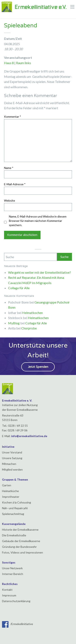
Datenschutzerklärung (16, 601)
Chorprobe (29, 328)
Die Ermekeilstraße (14, 535)
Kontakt (7, 590)
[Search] (31, 257)
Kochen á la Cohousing (17, 502)
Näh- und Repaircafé (15, 508)
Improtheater (11, 497)
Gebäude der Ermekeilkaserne (21, 541)
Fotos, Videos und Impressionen (22, 552)
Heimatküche (10, 491)
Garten (7, 485)
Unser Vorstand (12, 452)
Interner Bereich (13, 574)
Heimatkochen (32, 313)
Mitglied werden (12, 469)
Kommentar (13, 117)
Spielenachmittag (13, 514)
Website (10, 200)
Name (9, 168)
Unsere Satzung (12, 458)
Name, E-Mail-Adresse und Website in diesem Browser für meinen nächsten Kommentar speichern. (38, 221)
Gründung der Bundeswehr (19, 547)
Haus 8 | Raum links (18, 63)
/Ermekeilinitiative (18, 624)
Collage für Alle (19, 288)
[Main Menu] (72, 7)
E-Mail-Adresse (15, 184)
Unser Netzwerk (12, 568)
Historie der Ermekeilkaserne (20, 530)
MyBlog (14, 323)
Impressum (9, 595)
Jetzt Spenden (38, 367)
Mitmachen (9, 464)
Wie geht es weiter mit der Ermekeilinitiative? (40, 272)
